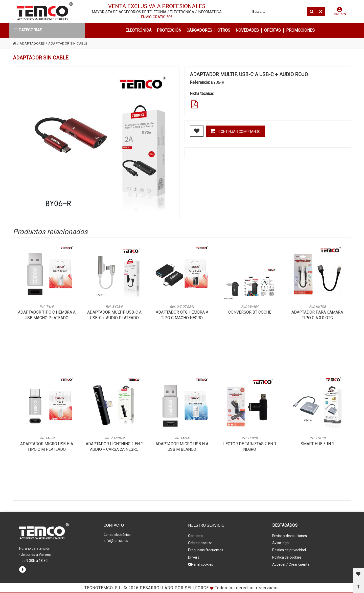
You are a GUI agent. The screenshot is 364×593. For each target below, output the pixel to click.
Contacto (195, 536)
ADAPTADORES (33, 43)
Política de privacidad (289, 549)
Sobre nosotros (200, 542)
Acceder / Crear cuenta (291, 563)
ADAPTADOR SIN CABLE (71, 43)
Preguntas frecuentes (206, 549)
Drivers (194, 556)
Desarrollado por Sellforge (174, 588)
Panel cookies (201, 563)
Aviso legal (281, 542)
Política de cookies (287, 556)
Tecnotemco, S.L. (103, 588)
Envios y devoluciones (290, 536)
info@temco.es (116, 541)
